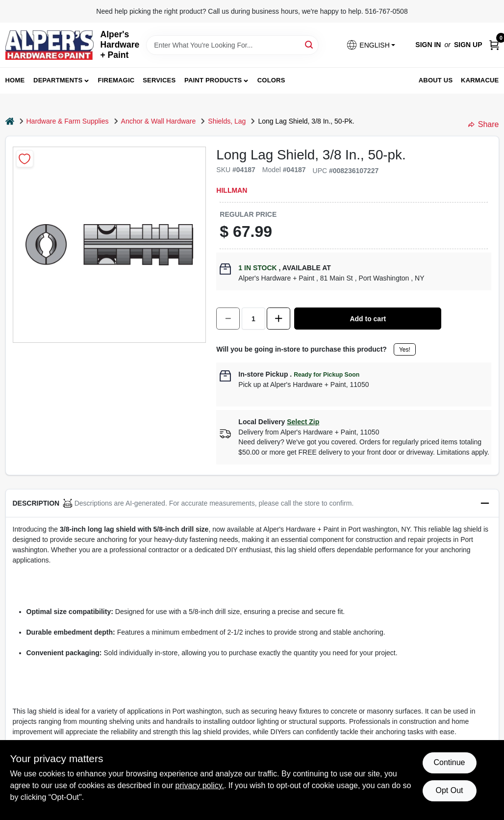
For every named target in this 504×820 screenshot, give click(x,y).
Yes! (405, 350)
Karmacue (480, 80)
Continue (449, 762)
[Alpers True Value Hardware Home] (50, 45)
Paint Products (213, 80)
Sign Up (468, 45)
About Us (436, 80)
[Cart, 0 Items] (494, 45)
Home (15, 80)
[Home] (10, 121)
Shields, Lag (227, 121)
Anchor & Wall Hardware (159, 121)
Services (159, 80)
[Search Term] (232, 45)
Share (484, 124)
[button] (371, 45)
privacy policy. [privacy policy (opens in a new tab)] (200, 785)
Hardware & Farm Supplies (68, 121)
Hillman (232, 190)
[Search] (310, 44)
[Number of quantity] (253, 319)
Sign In (428, 45)
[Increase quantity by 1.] (278, 319)
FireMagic (116, 80)
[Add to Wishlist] (25, 159)
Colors (271, 80)
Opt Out (449, 790)
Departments (58, 80)
